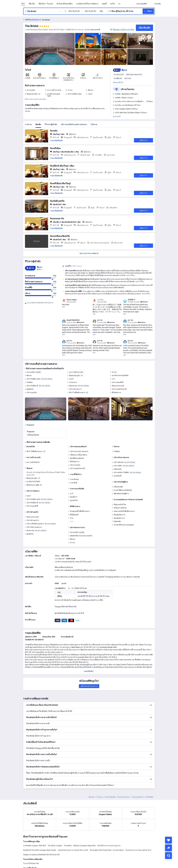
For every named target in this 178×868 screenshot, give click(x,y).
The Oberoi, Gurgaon (55, 846)
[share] (168, 848)
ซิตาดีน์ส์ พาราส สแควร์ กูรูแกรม (109, 846)
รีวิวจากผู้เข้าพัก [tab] (51, 124)
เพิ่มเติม (28, 111)
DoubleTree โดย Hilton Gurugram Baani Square (40, 850)
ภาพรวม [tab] (28, 124)
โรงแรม (100, 797)
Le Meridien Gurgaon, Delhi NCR (35, 846)
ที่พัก (23, 4)
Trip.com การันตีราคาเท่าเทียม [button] (124, 29)
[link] (142, 4)
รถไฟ (112, 4)
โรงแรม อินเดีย (110, 797)
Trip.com (91, 797)
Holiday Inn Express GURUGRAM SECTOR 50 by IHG (41, 855)
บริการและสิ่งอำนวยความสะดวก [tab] (74, 124)
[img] (50, 49)
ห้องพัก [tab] (38, 124)
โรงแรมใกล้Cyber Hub (31, 863)
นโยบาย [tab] (94, 124)
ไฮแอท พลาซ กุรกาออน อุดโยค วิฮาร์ (138, 850)
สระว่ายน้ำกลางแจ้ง (76, 372)
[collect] (168, 840)
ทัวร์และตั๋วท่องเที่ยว (65, 4)
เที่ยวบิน (32, 4)
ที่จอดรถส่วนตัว (75, 375)
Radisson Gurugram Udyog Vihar (85, 846)
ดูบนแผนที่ (117, 116)
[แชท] (168, 856)
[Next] (152, 408)
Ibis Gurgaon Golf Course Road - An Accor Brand (107, 850)
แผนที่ (104, 4)
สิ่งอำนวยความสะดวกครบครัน (36, 99)
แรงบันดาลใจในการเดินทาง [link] (87, 4)
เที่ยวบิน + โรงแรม (46, 4)
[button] (119, 4)
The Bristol (32, 26)
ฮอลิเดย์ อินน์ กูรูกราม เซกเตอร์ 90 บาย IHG (73, 850)
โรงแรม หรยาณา (123, 797)
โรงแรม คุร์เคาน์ (138, 797)
